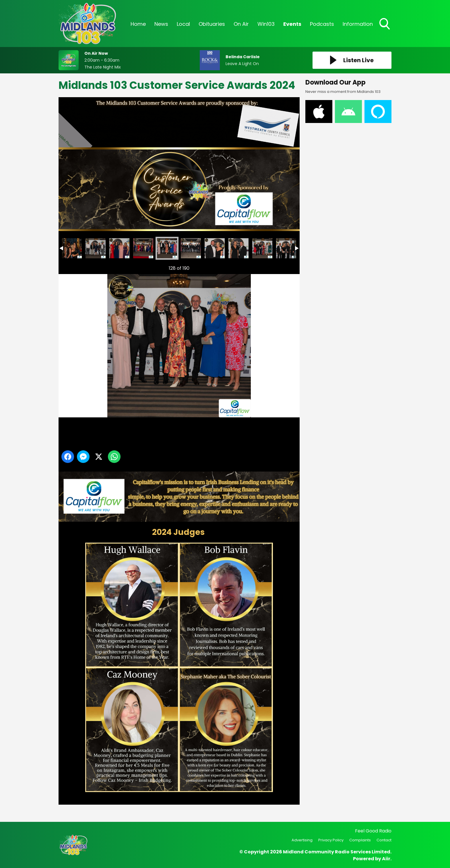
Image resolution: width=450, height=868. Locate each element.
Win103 (266, 24)
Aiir (386, 859)
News (161, 24)
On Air (241, 24)
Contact (384, 840)
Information (358, 24)
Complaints (360, 840)
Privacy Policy (331, 840)
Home (138, 24)
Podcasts (322, 24)
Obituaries (212, 24)
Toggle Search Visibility (385, 24)
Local (183, 24)
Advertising (302, 840)
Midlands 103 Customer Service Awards (72, 248)
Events (292, 24)
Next (286, 267)
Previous (70, 267)
